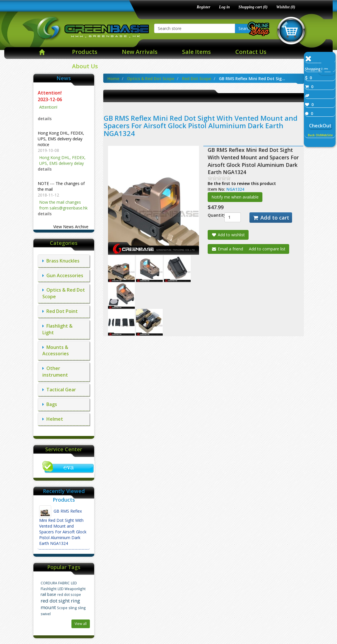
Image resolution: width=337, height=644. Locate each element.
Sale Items (196, 52)
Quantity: (212, 215)
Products (85, 52)
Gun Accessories (63, 275)
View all (81, 624)
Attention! (50, 93)
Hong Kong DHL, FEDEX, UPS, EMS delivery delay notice (61, 139)
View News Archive (71, 227)
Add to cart (271, 218)
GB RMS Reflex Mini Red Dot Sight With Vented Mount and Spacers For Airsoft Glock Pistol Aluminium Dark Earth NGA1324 (63, 526)
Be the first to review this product (242, 183)
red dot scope (69, 594)
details (45, 119)
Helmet (53, 419)
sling (73, 608)
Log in (224, 7)
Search (245, 28)
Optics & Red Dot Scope (151, 79)
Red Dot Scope (197, 79)
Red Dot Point (60, 311)
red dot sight (55, 601)
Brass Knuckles (61, 261)
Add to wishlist (228, 235)
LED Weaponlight (72, 589)
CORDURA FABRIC (55, 583)
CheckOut (320, 126)
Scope (62, 608)
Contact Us (251, 52)
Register (203, 7)
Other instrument (55, 372)
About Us (85, 66)
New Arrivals (140, 52)
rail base (48, 594)
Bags (50, 404)
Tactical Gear (59, 390)
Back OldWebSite (320, 135)
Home (113, 79)
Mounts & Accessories (56, 351)
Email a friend (227, 249)
